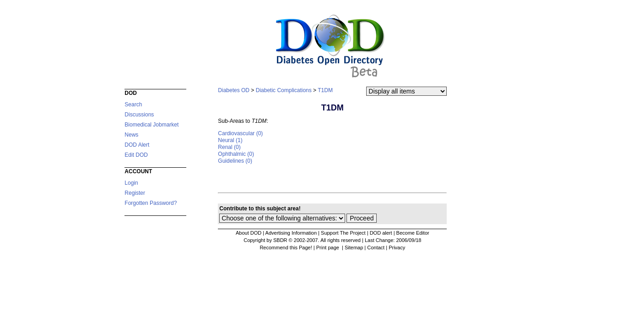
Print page (328, 247)
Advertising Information (291, 233)
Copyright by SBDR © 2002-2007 (281, 240)
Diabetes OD (234, 90)
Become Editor (413, 233)
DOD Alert (137, 145)
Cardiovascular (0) (240, 133)
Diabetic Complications (284, 90)
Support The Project (343, 233)
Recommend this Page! (286, 247)
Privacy (397, 247)
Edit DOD (136, 155)
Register (135, 193)
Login (131, 183)
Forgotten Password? (151, 203)
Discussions (139, 115)
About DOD (249, 233)
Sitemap (354, 247)
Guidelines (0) (235, 161)
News (131, 135)
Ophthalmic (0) (236, 154)
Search (133, 104)
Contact (376, 247)
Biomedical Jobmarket (152, 125)
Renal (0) (229, 147)
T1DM (325, 90)
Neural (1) (230, 140)
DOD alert (381, 233)
